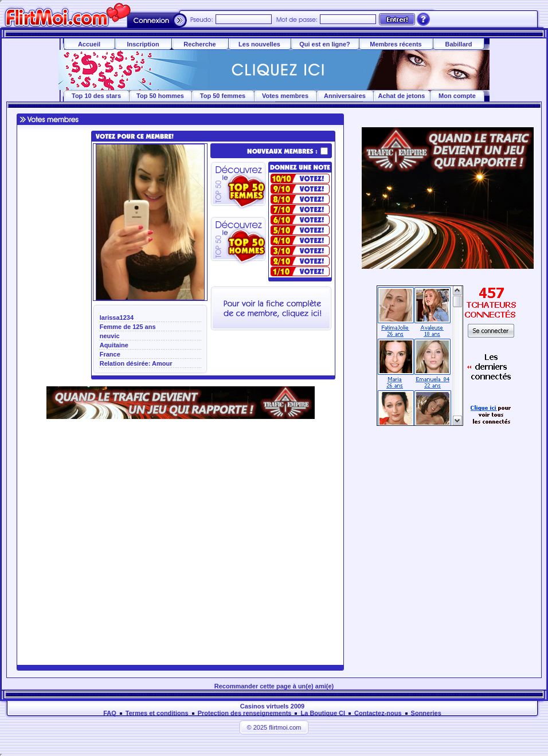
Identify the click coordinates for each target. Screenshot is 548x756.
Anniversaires (345, 96)
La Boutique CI (323, 713)
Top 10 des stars (96, 96)
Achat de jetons (402, 96)
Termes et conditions (157, 713)
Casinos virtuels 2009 (273, 706)
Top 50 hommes (160, 96)
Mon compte (457, 96)
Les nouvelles (259, 44)
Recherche (199, 44)
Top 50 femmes (223, 96)
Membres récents (396, 44)
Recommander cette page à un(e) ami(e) (274, 686)
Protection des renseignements (245, 713)
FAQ (110, 713)
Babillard (458, 44)
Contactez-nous (378, 713)
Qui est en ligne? (325, 44)
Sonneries (426, 713)
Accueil (89, 44)
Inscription (143, 44)
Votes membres (285, 96)
